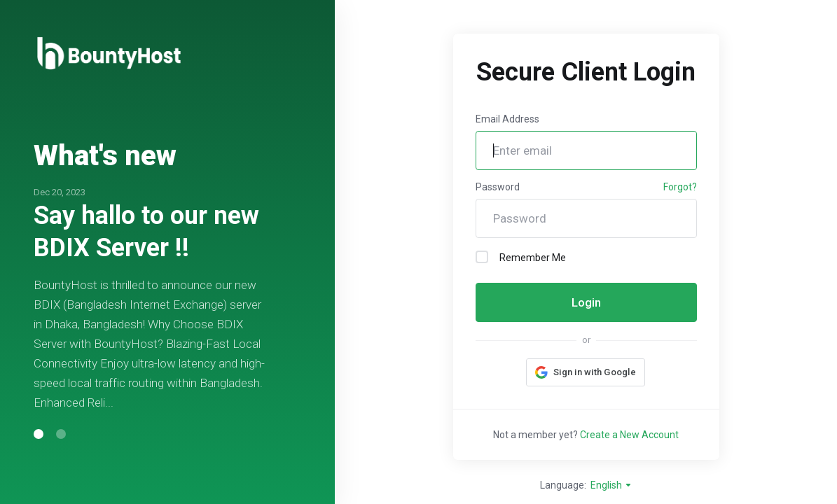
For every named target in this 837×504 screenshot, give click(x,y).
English (611, 485)
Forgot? (680, 187)
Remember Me (521, 257)
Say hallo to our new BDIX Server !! (146, 232)
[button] (39, 434)
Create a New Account (629, 435)
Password (498, 187)
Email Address (507, 119)
